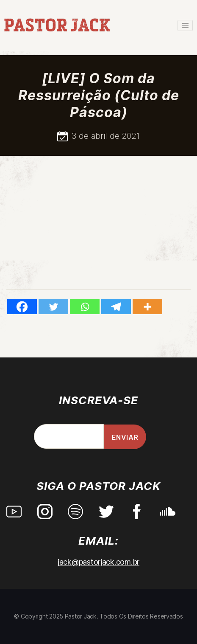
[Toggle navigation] (185, 25)
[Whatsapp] (85, 307)
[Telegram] (116, 307)
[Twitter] (53, 307)
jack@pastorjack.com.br (98, 562)
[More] (147, 307)
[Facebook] (22, 307)
